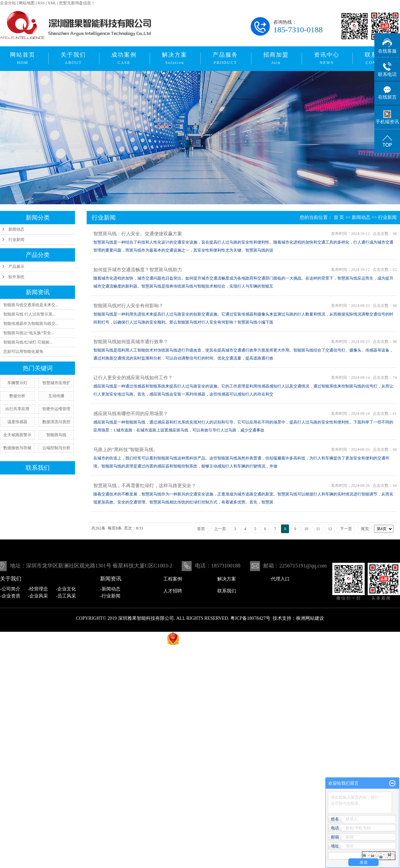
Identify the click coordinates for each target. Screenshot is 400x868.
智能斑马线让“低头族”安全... (29, 333)
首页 (201, 529)
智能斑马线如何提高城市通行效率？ (131, 342)
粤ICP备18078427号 (250, 618)
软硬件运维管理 (56, 409)
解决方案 (175, 58)
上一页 (220, 529)
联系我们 (227, 591)
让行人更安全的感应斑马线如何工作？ (133, 378)
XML (52, 3)
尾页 (365, 529)
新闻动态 (16, 229)
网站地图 (27, 3)
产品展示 (16, 267)
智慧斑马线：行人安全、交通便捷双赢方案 (138, 234)
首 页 (339, 217)
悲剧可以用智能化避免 (23, 352)
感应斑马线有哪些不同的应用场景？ (131, 414)
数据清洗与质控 (56, 422)
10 (306, 529)
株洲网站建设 (310, 618)
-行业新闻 (110, 596)
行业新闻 (16, 240)
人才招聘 (173, 591)
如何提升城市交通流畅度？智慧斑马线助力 (138, 270)
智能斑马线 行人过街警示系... (29, 314)
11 (318, 529)
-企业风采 (38, 596)
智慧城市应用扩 (56, 383)
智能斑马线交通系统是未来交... (31, 305)
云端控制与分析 (56, 448)
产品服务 (225, 58)
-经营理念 (38, 589)
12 (330, 529)
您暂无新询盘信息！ (77, 3)
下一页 (346, 529)
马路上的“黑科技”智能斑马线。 (126, 450)
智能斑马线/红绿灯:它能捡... (28, 342)
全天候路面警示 (17, 435)
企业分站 (8, 3)
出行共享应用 (17, 409)
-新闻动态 (110, 589)
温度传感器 (17, 422)
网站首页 (23, 58)
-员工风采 (66, 596)
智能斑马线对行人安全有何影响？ (128, 306)
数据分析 (17, 396)
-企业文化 (66, 589)
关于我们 (73, 58)
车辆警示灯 (17, 383)
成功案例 (124, 58)
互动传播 (56, 396)
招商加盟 (276, 58)
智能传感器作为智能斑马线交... (31, 324)
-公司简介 (10, 589)
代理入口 (280, 579)
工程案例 (173, 579)
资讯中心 (327, 58)
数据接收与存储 (17, 448)
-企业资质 (10, 596)
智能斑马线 (56, 435)
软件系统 (16, 277)
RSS (41, 3)
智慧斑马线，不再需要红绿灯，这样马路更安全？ (145, 486)
